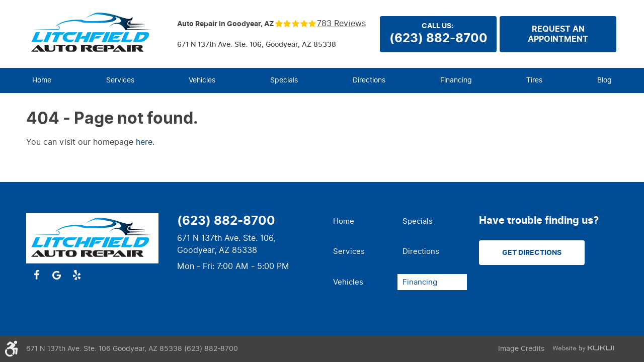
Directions (369, 80)
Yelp (76, 275)
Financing (456, 80)
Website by (583, 349)
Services (120, 80)
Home (42, 80)
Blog (605, 80)
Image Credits (521, 349)
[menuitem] (42, 80)
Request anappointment (558, 34)
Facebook (36, 275)
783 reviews (341, 24)
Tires (534, 80)
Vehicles (202, 80)
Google (56, 275)
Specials (284, 80)
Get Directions (532, 253)
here (144, 142)
